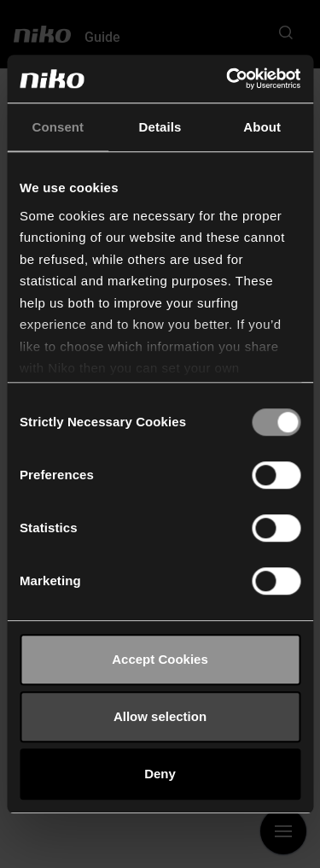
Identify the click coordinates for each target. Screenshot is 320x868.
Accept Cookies (160, 659)
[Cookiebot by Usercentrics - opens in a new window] (228, 79)
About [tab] (262, 127)
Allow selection (160, 716)
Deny (160, 774)
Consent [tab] (58, 127)
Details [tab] (160, 127)
